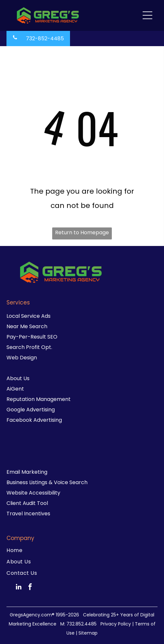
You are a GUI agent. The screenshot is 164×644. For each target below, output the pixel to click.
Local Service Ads (29, 316)
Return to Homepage (82, 232)
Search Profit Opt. (29, 347)
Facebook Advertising (34, 420)
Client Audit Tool (27, 503)
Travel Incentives (28, 514)
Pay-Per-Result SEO (32, 337)
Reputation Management (39, 399)
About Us (18, 378)
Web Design (22, 358)
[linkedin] (19, 588)
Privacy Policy (116, 624)
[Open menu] (147, 15)
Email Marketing (27, 472)
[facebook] (30, 588)
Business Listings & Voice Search (47, 482)
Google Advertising (31, 410)
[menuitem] (82, 550)
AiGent (15, 389)
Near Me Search (27, 326)
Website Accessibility (33, 493)
